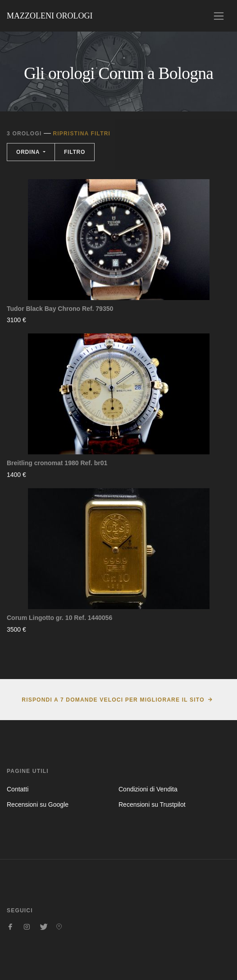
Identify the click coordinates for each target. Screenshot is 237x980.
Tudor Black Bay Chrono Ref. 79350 (60, 309)
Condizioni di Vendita (148, 789)
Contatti (18, 789)
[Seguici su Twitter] (43, 927)
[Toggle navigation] (219, 16)
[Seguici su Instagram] (27, 927)
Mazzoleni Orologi (50, 16)
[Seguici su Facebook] (10, 927)
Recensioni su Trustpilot (152, 804)
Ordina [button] (29, 152)
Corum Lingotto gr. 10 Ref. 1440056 (59, 618)
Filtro (75, 152)
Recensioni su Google (38, 804)
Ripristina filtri (82, 134)
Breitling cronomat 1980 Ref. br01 (57, 463)
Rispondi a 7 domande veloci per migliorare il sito (113, 700)
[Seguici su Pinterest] (59, 927)
